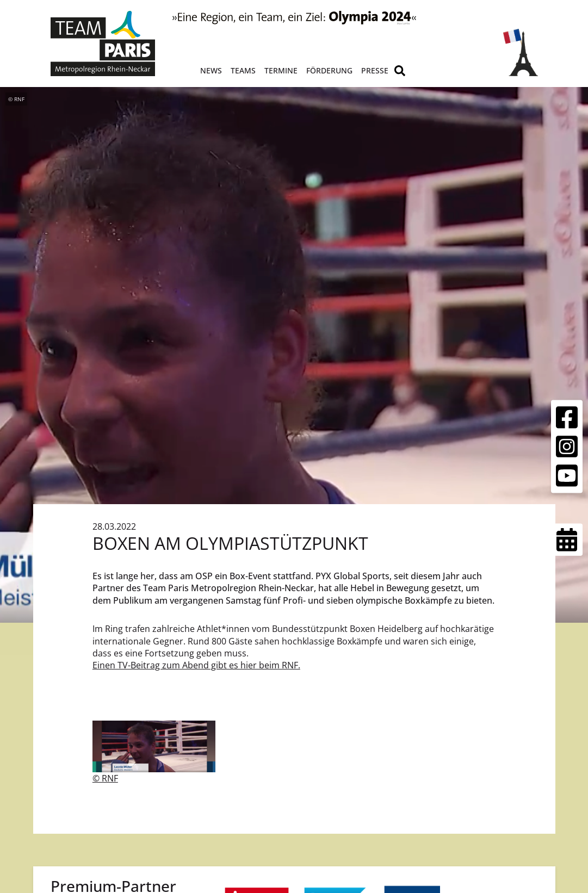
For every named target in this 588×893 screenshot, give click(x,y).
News (211, 70)
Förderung (329, 70)
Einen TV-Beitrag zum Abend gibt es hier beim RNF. (196, 665)
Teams (243, 70)
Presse (375, 70)
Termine (281, 70)
